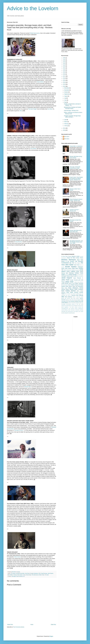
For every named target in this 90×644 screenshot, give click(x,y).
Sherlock (73, 291)
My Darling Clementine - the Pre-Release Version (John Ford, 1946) (76, 242)
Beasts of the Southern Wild (69, 261)
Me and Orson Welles (66, 285)
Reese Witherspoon (73, 288)
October (66, 92)
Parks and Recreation (78, 286)
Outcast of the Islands (18, 575)
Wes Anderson (69, 297)
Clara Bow (75, 268)
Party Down (64, 288)
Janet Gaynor (50, 573)
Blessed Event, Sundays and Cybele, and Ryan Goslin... (73, 108)
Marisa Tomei (72, 283)
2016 (64, 78)
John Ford (65, 280)
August (66, 96)
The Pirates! (33, 148)
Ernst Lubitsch (71, 271)
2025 (64, 60)
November (67, 90)
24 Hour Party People (66, 256)
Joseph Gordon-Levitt (75, 280)
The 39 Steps (68, 294)
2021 (64, 68)
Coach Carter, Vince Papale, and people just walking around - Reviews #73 (76, 179)
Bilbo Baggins (77, 263)
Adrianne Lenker (76, 256)
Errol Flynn (80, 271)
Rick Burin (67, 137)
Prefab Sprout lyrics (35, 33)
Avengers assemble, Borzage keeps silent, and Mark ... (72, 116)
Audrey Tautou (80, 258)
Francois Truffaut (74, 273)
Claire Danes (17, 557)
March (66, 122)
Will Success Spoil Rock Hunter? (72, 298)
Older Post (53, 625)
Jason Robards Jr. (78, 278)
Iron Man (50, 109)
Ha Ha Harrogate (80, 275)
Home (32, 625)
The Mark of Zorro (19, 430)
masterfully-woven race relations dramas (69, 309)
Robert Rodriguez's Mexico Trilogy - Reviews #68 (76, 200)
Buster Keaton (71, 267)
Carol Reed (27, 573)
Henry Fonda (73, 276)
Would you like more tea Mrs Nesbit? (73, 300)
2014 (64, 82)
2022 (64, 66)
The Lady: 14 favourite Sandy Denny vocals (75, 167)
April (65, 120)
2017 (64, 76)
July (65, 98)
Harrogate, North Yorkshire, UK (18, 576)
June (66, 100)
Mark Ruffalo (10, 575)
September (67, 94)
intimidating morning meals (78, 306)
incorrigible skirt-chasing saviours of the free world (72, 304)
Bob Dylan (70, 265)
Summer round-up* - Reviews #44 (75, 210)
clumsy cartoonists (72, 303)
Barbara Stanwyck (69, 260)
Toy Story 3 (68, 295)
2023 (64, 64)
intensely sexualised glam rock (67, 306)
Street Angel (29, 575)
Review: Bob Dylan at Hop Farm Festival (76, 157)
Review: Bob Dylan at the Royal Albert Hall (76, 231)
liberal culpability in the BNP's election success (71, 307)
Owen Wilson (69, 286)
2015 (64, 80)
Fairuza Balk (65, 273)
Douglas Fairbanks (34, 573)
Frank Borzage (44, 573)
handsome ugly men (79, 303)
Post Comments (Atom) (19, 627)
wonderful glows (72, 313)
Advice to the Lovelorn (33, 8)
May (65, 102)
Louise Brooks (65, 283)
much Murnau (18, 242)
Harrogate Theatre (66, 276)
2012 (64, 86)
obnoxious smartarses (75, 310)
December (67, 88)
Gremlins (67, 275)
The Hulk (47, 575)
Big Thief (72, 263)
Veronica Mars (75, 295)
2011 (64, 128)
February (67, 124)
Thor (21, 111)
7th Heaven (13, 573)
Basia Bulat (80, 260)
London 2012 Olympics (79, 282)
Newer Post (10, 625)
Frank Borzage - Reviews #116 (71, 111)
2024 (64, 62)
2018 (64, 74)
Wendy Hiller (28, 387)
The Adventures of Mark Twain (38, 575)
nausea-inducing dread (66, 310)
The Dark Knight (32, 109)
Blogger (51, 636)
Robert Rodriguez (79, 289)
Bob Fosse (77, 265)
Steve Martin (70, 292)
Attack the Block (71, 258)
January (66, 126)
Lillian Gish (69, 282)
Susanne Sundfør (79, 292)
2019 (64, 72)
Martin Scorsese (79, 283)
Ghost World (40, 82)
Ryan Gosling (66, 291)
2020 (64, 70)
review (24, 575)
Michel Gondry (75, 285)
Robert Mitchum (70, 289)
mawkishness (81, 309)
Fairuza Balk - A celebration (76, 146)
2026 (64, 58)
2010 (64, 130)
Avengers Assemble (20, 573)
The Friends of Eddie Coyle (76, 294)
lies (82, 307)
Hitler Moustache (80, 276)
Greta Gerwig (73, 274)
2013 (64, 84)
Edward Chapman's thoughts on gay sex (72, 270)
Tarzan (63, 294)
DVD (39, 573)
